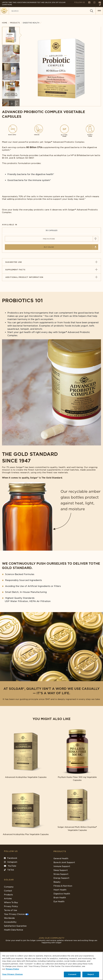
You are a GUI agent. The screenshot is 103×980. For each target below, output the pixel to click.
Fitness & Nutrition (63, 886)
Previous (12, 30)
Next (12, 103)
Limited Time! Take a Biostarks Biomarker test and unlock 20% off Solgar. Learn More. (34, 4)
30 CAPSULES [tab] (51, 230)
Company (9, 887)
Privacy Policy (11, 906)
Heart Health (60, 890)
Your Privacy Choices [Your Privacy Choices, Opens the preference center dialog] (12, 974)
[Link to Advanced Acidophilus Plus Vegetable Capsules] (26, 810)
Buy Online (49, 247)
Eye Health (59, 902)
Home (5, 23)
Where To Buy (11, 902)
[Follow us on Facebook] (88, 2)
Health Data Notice (14, 930)
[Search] (92, 11)
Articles (8, 899)
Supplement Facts (51, 270)
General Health (61, 858)
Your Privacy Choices (16, 914)
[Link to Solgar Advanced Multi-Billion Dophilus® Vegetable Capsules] (77, 808)
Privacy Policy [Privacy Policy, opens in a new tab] (12, 969)
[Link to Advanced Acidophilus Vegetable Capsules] (26, 753)
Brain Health (60, 898)
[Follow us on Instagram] (93, 2)
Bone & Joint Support (64, 862)
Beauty (57, 882)
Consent (72, 974)
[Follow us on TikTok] (99, 5)
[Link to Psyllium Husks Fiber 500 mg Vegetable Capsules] (77, 755)
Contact (8, 891)
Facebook (11, 858)
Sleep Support (61, 870)
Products (15, 23)
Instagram (11, 862)
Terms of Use (11, 910)
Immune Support (62, 866)
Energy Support (61, 878)
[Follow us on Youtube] (98, 2)
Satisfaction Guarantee (15, 926)
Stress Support (61, 874)
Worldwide (9, 918)
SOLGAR (9, 880)
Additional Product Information (51, 277)
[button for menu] (99, 11)
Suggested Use (51, 262)
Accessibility (10, 922)
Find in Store (49, 239)
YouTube (10, 866)
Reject (91, 974)
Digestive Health (62, 894)
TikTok (9, 870)
